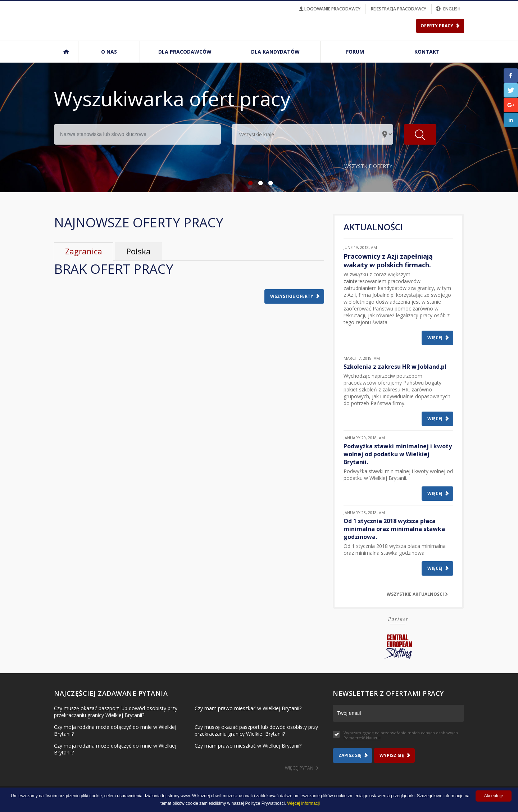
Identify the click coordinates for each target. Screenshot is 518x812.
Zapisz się (350, 755)
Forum (355, 52)
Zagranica (84, 251)
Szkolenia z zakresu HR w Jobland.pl (395, 367)
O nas (109, 52)
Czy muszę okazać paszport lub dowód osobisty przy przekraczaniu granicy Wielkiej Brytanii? (116, 712)
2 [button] (259, 183)
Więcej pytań (299, 768)
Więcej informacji (303, 803)
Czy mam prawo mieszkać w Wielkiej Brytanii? (248, 708)
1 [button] (249, 183)
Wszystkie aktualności (415, 594)
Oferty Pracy (437, 26)
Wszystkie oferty (368, 166)
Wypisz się (392, 755)
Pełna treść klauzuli (362, 738)
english (449, 9)
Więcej (435, 338)
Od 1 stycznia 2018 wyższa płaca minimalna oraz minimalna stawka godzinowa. (394, 529)
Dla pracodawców (185, 52)
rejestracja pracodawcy (399, 9)
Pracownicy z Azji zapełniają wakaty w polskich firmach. (388, 260)
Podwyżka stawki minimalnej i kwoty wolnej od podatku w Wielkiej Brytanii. (398, 454)
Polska (138, 251)
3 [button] (269, 183)
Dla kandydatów (275, 52)
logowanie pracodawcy (329, 9)
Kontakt (427, 52)
